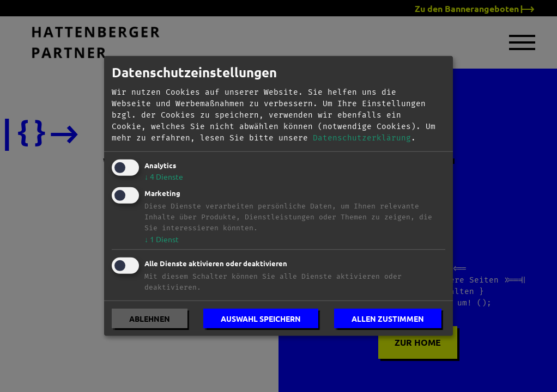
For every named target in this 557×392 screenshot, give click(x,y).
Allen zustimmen (388, 318)
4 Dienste (164, 176)
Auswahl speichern (261, 318)
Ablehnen (150, 318)
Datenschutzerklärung (362, 138)
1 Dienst (162, 238)
